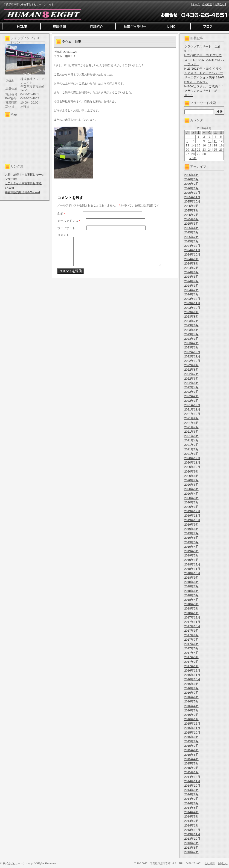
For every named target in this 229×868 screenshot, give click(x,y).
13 (187, 145)
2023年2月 (191, 343)
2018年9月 (191, 578)
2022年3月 (191, 392)
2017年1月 (191, 666)
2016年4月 (191, 706)
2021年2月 (191, 449)
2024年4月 (191, 281)
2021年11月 (192, 409)
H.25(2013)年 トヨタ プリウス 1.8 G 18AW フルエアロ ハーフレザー (204, 60)
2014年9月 (191, 790)
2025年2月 (191, 237)
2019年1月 (191, 560)
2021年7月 (191, 427)
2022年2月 (191, 396)
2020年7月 (191, 480)
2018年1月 (191, 613)
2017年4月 (191, 653)
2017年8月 (191, 635)
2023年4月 (191, 334)
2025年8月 (191, 210)
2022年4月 (191, 387)
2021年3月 (191, 445)
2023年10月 (192, 308)
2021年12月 (192, 405)
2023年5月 (191, 330)
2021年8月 (191, 423)
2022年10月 (192, 361)
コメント (63, 235)
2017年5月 (191, 648)
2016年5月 (191, 701)
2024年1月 (191, 294)
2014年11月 (192, 781)
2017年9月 (191, 631)
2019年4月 (191, 547)
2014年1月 (191, 825)
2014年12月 (192, 777)
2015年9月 (191, 737)
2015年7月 (191, 746)
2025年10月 (192, 201)
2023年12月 (192, 299)
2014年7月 (191, 799)
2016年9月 (191, 684)
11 (215, 141)
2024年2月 (191, 290)
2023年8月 (191, 317)
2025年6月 (191, 219)
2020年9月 (191, 471)
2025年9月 (191, 206)
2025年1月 (191, 241)
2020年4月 (191, 494)
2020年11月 (192, 462)
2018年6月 (191, 591)
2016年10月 (192, 679)
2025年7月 (191, 215)
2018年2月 (191, 608)
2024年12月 (192, 246)
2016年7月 (191, 693)
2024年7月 (191, 268)
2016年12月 (192, 670)
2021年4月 (191, 440)
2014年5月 (191, 808)
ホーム (196, 4)
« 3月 (193, 158)
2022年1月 (191, 401)
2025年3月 (191, 232)
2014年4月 (191, 812)
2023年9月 (191, 312)
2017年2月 (191, 662)
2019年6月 (191, 538)
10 (210, 141)
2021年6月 (191, 432)
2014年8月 (191, 794)
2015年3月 (191, 763)
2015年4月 (191, 759)
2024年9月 (191, 259)
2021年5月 (191, 436)
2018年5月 (191, 595)
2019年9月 (191, 525)
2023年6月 (191, 325)
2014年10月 (192, 786)
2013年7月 (191, 852)
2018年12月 (192, 564)
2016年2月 (191, 715)
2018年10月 (192, 573)
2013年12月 (192, 830)
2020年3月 (191, 498)
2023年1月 (191, 347)
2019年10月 (192, 520)
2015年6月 (191, 750)
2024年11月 (192, 250)
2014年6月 (191, 803)
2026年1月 (191, 188)
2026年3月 (191, 179)
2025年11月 (192, 197)
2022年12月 (192, 352)
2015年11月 (192, 728)
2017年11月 (192, 622)
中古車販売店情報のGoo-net (22, 192)
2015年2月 (191, 768)
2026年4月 (191, 175)
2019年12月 (192, 511)
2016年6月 (191, 697)
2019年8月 (191, 529)
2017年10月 (192, 626)
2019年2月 (191, 555)
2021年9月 (191, 418)
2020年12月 (192, 458)
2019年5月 (191, 542)
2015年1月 (191, 772)
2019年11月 (192, 516)
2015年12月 (192, 724)
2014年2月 (191, 821)
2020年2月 (191, 502)
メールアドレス (69, 221)
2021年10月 (192, 414)
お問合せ (220, 4)
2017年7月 (191, 640)
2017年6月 (191, 644)
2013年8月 (191, 848)
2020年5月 (191, 489)
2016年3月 (191, 710)
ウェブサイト (66, 228)
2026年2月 (191, 184)
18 (215, 145)
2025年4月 (191, 228)
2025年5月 (191, 224)
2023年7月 (191, 321)
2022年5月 (191, 383)
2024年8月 (191, 263)
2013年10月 (192, 839)
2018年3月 (191, 604)
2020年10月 (192, 467)
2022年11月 (192, 356)
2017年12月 (192, 617)
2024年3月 (191, 286)
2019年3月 (191, 551)
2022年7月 (191, 374)
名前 (61, 214)
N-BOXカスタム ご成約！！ (204, 86)
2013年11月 (192, 834)
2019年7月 (191, 533)
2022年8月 (191, 370)
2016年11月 (192, 675)
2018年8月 (191, 582)
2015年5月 (191, 755)
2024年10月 (192, 254)
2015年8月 (191, 741)
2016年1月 (191, 719)
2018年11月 (192, 569)
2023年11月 (192, 303)
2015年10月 (192, 733)
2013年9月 (191, 843)
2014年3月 (191, 816)
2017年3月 (191, 657)
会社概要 (207, 4)
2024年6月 (191, 272)
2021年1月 (191, 454)
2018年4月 (191, 600)
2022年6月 (191, 379)
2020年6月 (191, 485)
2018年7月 (191, 586)
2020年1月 (191, 507)
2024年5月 (191, 277)
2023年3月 (191, 339)
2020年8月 (191, 476)
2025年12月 (192, 193)
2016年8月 (191, 688)
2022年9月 (191, 365)
